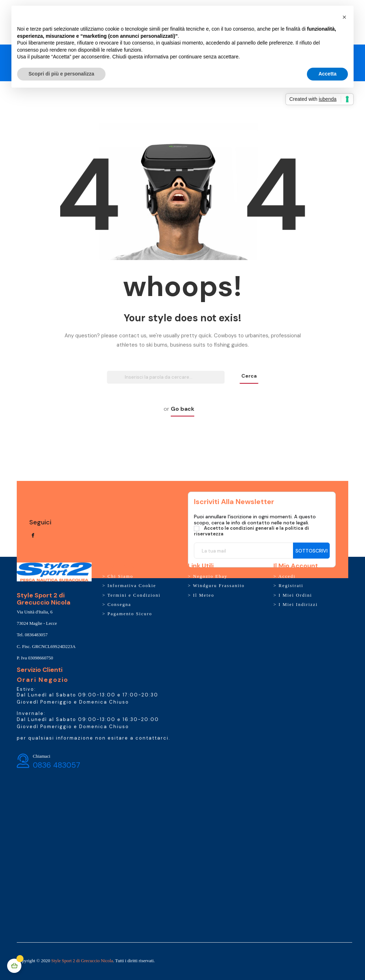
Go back (182, 409)
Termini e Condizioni (134, 595)
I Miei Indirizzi (298, 605)
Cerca (249, 376)
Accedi (287, 576)
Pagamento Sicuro (130, 614)
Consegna (119, 605)
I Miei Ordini (295, 595)
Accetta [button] (327, 74)
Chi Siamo (120, 576)
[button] (344, 17)
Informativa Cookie (132, 586)
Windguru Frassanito (219, 586)
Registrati (291, 586)
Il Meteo (204, 595)
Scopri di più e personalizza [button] (61, 74)
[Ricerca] (166, 377)
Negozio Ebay (210, 576)
